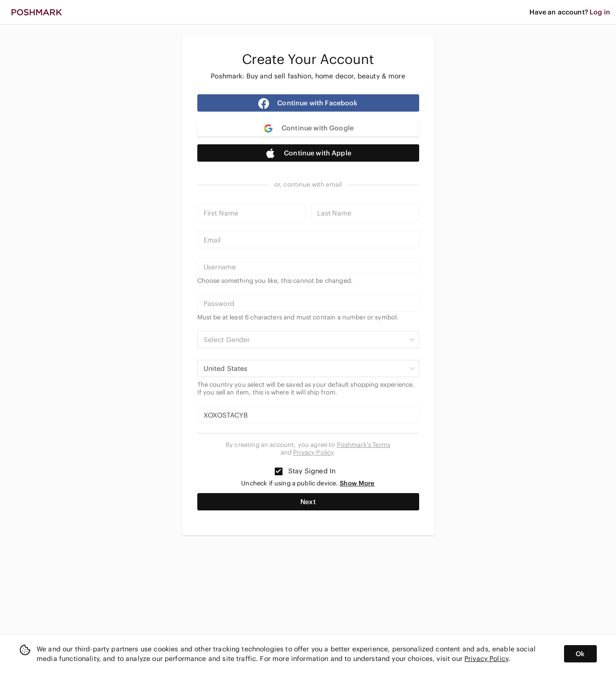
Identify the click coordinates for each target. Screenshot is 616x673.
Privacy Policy (313, 452)
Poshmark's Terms (364, 445)
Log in (600, 12)
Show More (357, 483)
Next (308, 502)
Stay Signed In (305, 471)
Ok (580, 654)
